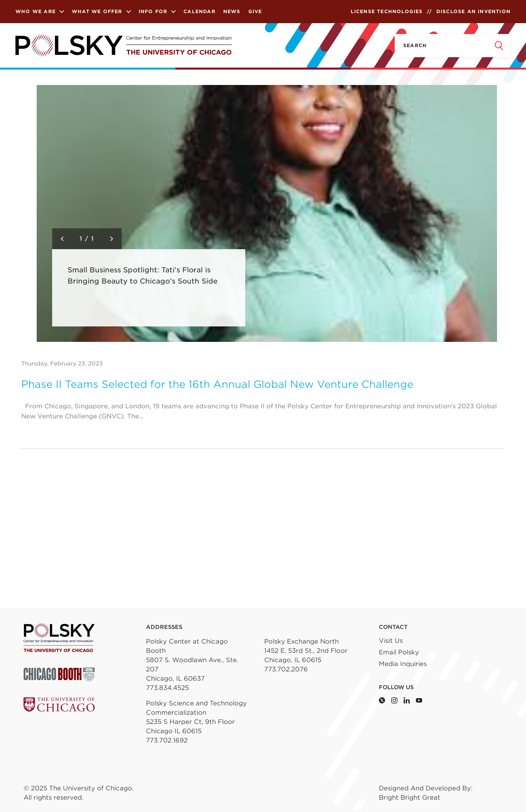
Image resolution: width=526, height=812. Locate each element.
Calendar (199, 11)
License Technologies (387, 11)
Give (255, 11)
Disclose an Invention (473, 11)
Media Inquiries (403, 664)
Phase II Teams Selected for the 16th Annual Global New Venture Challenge (217, 384)
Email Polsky (399, 652)
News (232, 11)
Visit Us (391, 641)
